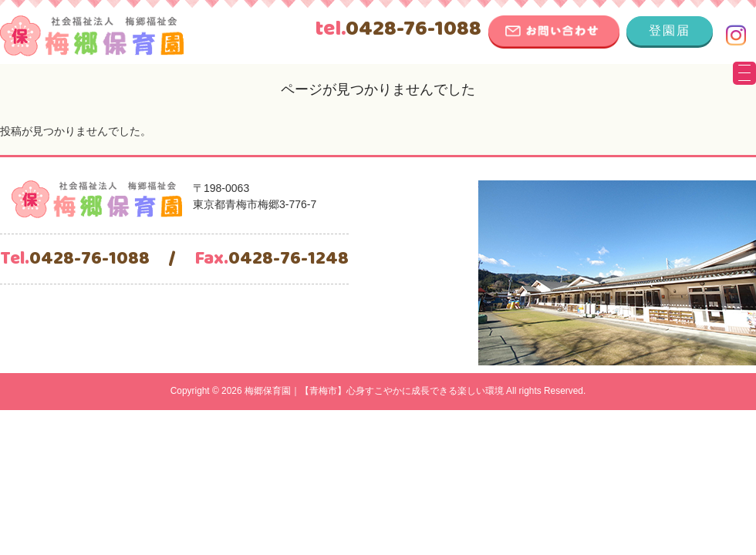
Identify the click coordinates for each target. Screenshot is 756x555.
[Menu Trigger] (744, 73)
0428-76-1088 (398, 29)
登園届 (670, 30)
